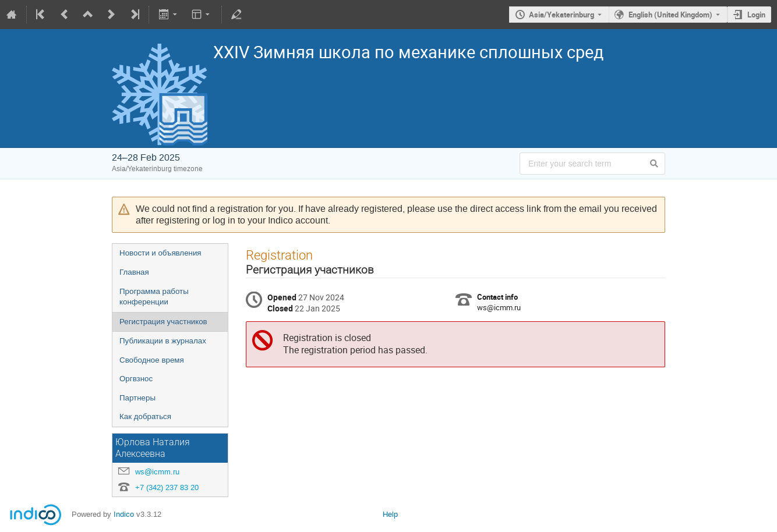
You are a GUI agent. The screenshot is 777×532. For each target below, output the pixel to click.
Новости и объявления (160, 253)
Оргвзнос (136, 379)
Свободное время (152, 360)
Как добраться (145, 416)
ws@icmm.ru (157, 472)
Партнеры (137, 398)
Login (756, 15)
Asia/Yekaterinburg (561, 15)
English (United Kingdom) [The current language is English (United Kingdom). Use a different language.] (670, 15)
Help (390, 514)
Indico (124, 514)
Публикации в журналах (163, 341)
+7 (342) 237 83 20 (167, 487)
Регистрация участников (163, 322)
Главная (134, 272)
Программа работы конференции (154, 297)
